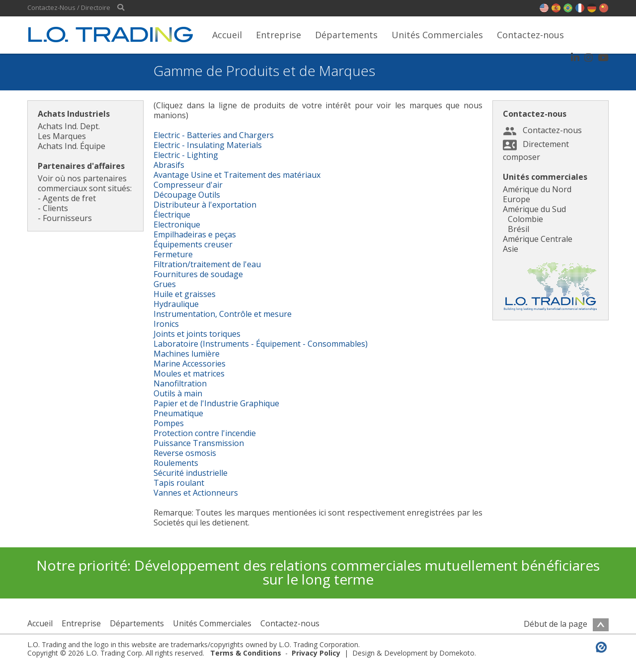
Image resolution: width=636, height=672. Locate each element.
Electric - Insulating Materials (208, 145)
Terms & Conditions (246, 653)
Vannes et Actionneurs (196, 493)
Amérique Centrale (538, 239)
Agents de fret (69, 198)
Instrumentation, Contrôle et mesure (223, 314)
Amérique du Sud (534, 209)
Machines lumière (187, 354)
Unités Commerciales (437, 35)
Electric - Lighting (186, 155)
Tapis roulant (179, 483)
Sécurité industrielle (191, 473)
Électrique (172, 215)
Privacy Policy (316, 653)
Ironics (166, 324)
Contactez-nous (530, 35)
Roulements (176, 463)
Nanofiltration (180, 383)
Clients (55, 208)
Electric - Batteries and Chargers (214, 135)
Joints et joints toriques (197, 334)
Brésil (518, 229)
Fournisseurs (67, 218)
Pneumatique (178, 413)
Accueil (227, 35)
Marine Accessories (190, 364)
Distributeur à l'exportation (205, 205)
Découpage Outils (187, 195)
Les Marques (62, 136)
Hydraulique (176, 304)
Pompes (169, 423)
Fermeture (173, 254)
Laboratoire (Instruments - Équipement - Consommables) (261, 344)
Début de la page (566, 624)
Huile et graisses (185, 294)
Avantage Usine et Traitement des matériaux (237, 175)
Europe (517, 199)
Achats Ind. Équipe (72, 146)
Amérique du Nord (537, 189)
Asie (511, 249)
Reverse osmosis (185, 453)
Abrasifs (169, 165)
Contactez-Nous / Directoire (69, 8)
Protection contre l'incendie (205, 433)
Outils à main (178, 393)
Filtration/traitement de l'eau (207, 264)
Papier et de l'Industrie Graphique (216, 403)
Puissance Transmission (199, 443)
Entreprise (278, 35)
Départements (346, 35)
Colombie (525, 219)
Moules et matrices (189, 373)
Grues (165, 284)
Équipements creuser (193, 244)
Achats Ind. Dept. (69, 126)
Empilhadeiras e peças (195, 234)
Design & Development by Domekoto (413, 653)
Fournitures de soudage (198, 274)
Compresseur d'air (188, 185)
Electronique (177, 224)
